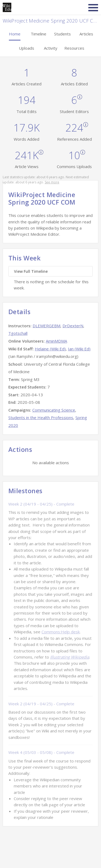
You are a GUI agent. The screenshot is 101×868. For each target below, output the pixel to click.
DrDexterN (73, 326)
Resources (74, 48)
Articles (86, 34)
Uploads (27, 48)
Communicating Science (54, 410)
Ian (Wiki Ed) (79, 349)
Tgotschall (18, 333)
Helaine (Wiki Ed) (50, 349)
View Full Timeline (31, 271)
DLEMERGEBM (46, 326)
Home (15, 34)
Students (62, 34)
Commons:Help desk (61, 632)
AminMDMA (56, 341)
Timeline (39, 34)
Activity (51, 48)
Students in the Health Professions (41, 417)
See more (52, 182)
